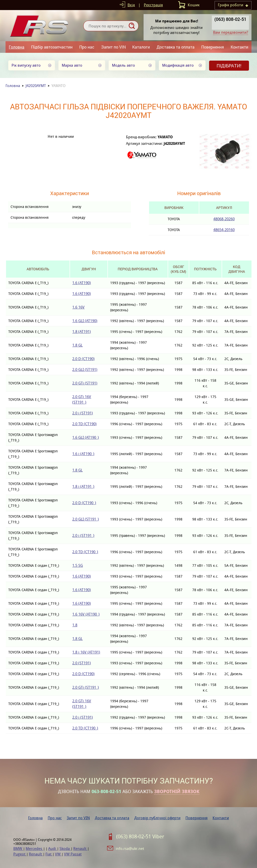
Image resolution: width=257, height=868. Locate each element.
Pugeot (20, 854)
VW (58, 854)
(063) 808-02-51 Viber (140, 837)
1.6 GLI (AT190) (85, 321)
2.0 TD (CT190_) (85, 552)
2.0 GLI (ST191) (85, 370)
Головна (17, 47)
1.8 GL (77, 345)
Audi (53, 849)
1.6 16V (78, 307)
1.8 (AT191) (82, 332)
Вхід (131, 5)
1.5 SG (78, 565)
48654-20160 (224, 230)
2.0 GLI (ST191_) (86, 519)
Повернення (213, 47)
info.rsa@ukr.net (130, 849)
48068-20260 (224, 219)
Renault (80, 849)
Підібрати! (229, 66)
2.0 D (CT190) (83, 359)
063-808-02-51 (106, 792)
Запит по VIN (113, 47)
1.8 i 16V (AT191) (86, 652)
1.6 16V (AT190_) (86, 614)
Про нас (87, 47)
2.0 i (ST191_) (83, 535)
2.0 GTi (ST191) (85, 383)
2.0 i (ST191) (83, 413)
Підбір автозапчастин (52, 47)
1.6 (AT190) (82, 283)
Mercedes (34, 849)
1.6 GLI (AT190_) (86, 437)
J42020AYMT (36, 86)
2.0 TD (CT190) (84, 424)
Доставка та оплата (176, 47)
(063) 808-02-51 (230, 19)
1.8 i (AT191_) (83, 486)
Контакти (239, 47)
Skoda (65, 849)
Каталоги (141, 47)
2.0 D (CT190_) (84, 503)
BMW (18, 849)
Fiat (49, 854)
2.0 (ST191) (82, 663)
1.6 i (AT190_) (83, 454)
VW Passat (73, 854)
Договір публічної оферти (157, 818)
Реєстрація (153, 5)
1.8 (75, 625)
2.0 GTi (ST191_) (86, 687)
